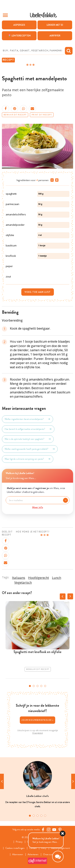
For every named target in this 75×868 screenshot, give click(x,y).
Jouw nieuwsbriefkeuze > (37, 720)
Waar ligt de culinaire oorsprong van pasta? (28, 459)
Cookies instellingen (15, 848)
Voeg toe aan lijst (38, 292)
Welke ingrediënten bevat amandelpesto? (28, 419)
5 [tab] (45, 686)
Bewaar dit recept (15, 115)
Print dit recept (42, 115)
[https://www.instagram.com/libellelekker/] (49, 830)
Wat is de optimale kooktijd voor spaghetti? (28, 439)
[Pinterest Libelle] (60, 830)
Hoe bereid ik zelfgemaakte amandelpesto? (28, 429)
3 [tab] (37, 686)
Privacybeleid (38, 733)
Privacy (19, 842)
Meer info (38, 507)
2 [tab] (34, 686)
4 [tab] (41, 686)
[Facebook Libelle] (43, 830)
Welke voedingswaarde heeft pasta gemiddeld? (30, 449)
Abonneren (18, 854)
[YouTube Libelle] (54, 830)
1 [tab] (30, 686)
